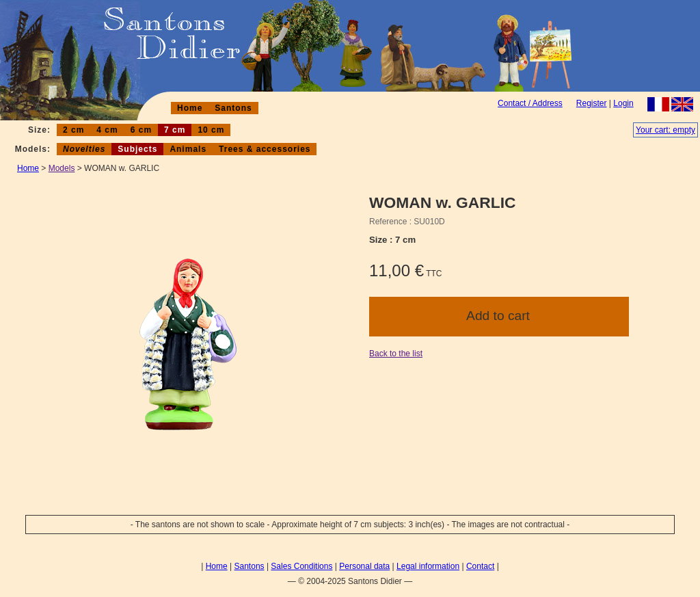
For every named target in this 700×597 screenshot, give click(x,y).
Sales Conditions (301, 566)
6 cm (141, 130)
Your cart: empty (665, 130)
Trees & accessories (265, 149)
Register (592, 103)
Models (62, 168)
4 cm (107, 130)
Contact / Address (530, 103)
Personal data (364, 566)
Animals (188, 149)
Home (190, 108)
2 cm (73, 130)
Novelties (84, 149)
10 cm (211, 130)
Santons (233, 108)
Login (623, 103)
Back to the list (396, 354)
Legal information (428, 566)
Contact (480, 566)
